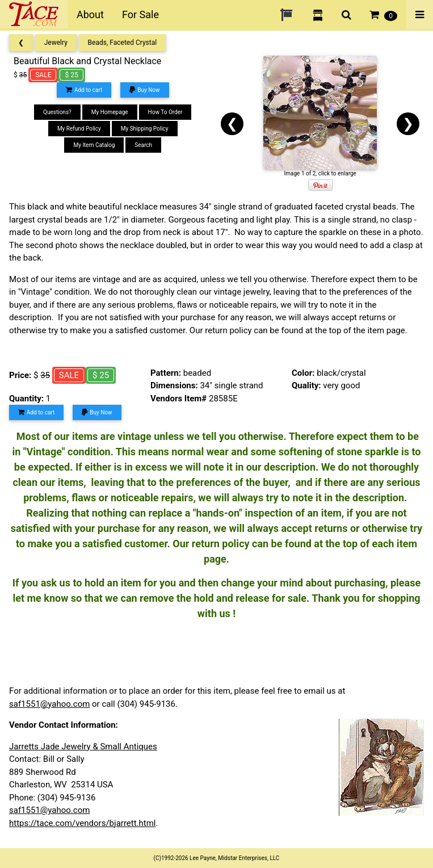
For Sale (140, 14)
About (90, 14)
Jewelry (56, 43)
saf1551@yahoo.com (49, 704)
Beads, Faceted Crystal (123, 43)
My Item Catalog (94, 145)
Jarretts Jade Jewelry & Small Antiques (83, 747)
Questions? (57, 112)
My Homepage (110, 112)
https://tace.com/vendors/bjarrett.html (83, 823)
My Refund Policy (79, 129)
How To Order (165, 112)
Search (143, 145)
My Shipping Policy (145, 129)
